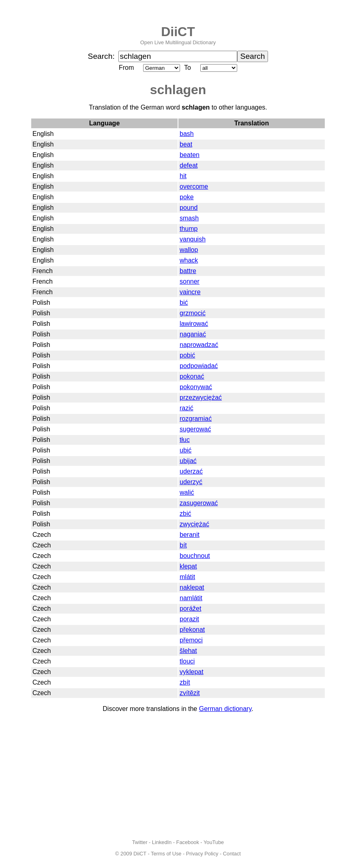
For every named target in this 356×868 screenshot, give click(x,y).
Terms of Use (166, 854)
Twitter (140, 842)
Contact (232, 854)
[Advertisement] (178, 776)
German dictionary (225, 709)
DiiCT (178, 32)
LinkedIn (162, 842)
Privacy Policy (202, 854)
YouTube (214, 842)
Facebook (188, 842)
